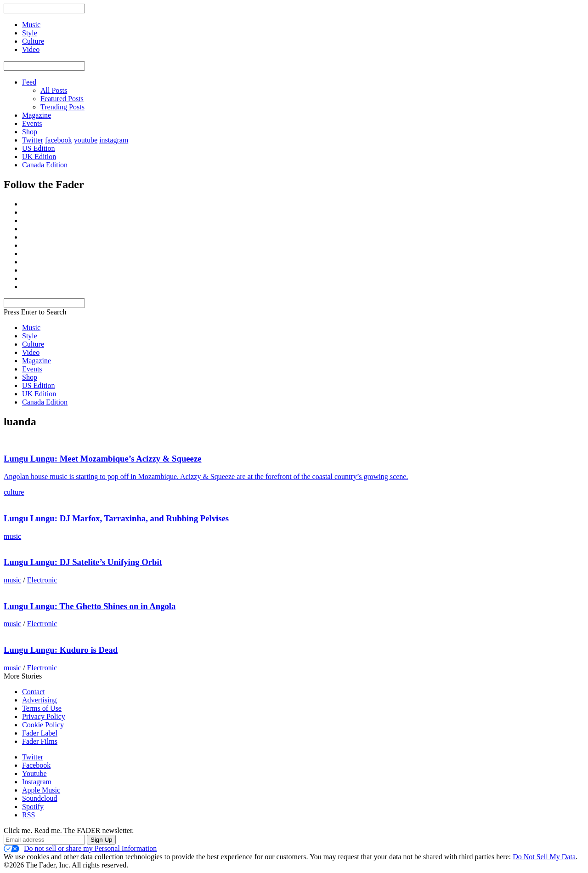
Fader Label (40, 733)
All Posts (54, 90)
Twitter (33, 140)
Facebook (36, 765)
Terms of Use (42, 708)
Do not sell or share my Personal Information (80, 849)
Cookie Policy (43, 725)
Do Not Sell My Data (544, 857)
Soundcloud (40, 798)
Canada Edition (45, 165)
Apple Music (41, 790)
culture (14, 492)
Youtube (34, 773)
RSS (28, 815)
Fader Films (40, 741)
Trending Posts (62, 107)
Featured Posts (62, 99)
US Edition (39, 148)
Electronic (42, 580)
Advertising (40, 700)
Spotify (33, 807)
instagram (114, 140)
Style (30, 336)
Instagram (37, 782)
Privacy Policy (44, 716)
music (12, 536)
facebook (59, 140)
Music (31, 328)
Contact (34, 692)
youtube (86, 140)
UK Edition (39, 157)
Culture (33, 344)
